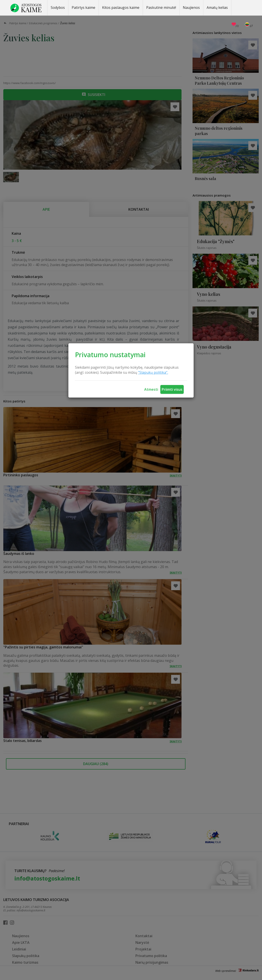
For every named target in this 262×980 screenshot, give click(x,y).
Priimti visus (172, 389)
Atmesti (151, 389)
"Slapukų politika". (153, 372)
